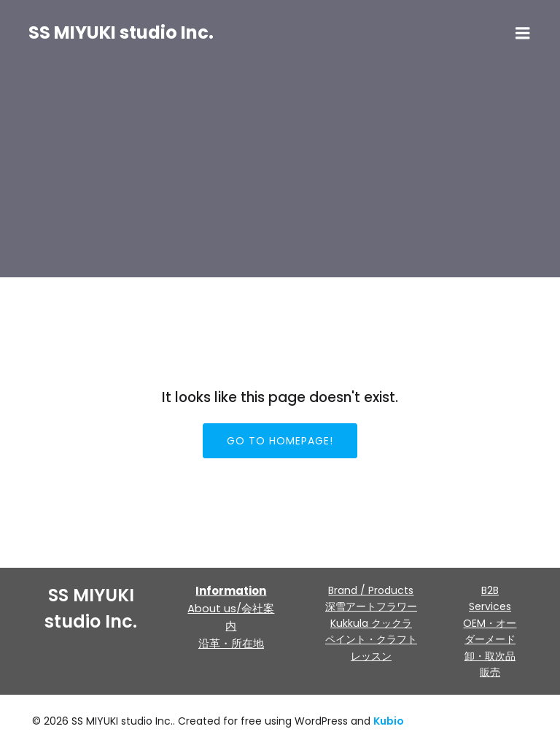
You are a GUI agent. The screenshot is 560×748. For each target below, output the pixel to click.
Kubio (389, 721)
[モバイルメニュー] (523, 34)
